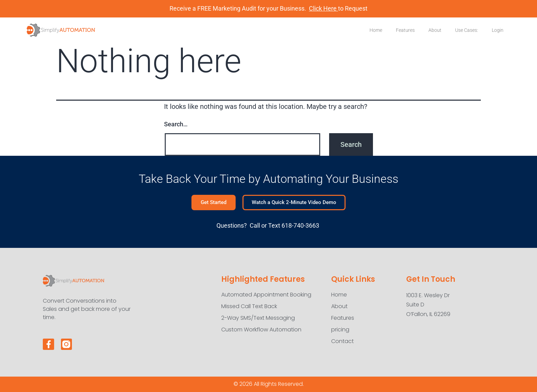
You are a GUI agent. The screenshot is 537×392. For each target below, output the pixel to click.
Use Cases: (467, 30)
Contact (342, 341)
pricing (340, 330)
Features (405, 30)
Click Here (323, 8)
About (435, 30)
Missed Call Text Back (249, 306)
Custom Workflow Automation (261, 330)
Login (498, 30)
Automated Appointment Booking (266, 295)
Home (376, 30)
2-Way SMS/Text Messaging (258, 318)
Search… (176, 124)
